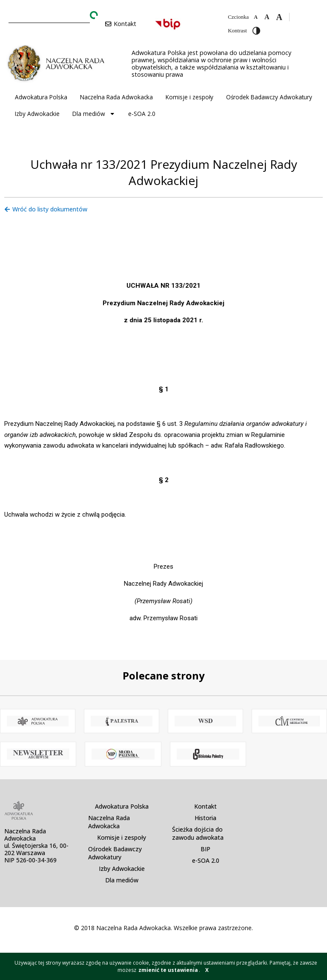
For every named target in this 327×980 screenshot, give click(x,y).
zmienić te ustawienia (168, 970)
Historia (205, 818)
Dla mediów (94, 114)
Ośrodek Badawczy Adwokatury (269, 97)
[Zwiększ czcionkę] (279, 17)
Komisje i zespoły (189, 97)
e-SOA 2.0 (142, 114)
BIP (205, 849)
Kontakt (205, 806)
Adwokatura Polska (41, 97)
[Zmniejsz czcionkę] (256, 17)
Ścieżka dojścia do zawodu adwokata (198, 833)
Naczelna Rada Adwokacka (116, 97)
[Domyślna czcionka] (267, 17)
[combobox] (49, 16)
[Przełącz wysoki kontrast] (256, 31)
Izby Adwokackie (37, 114)
